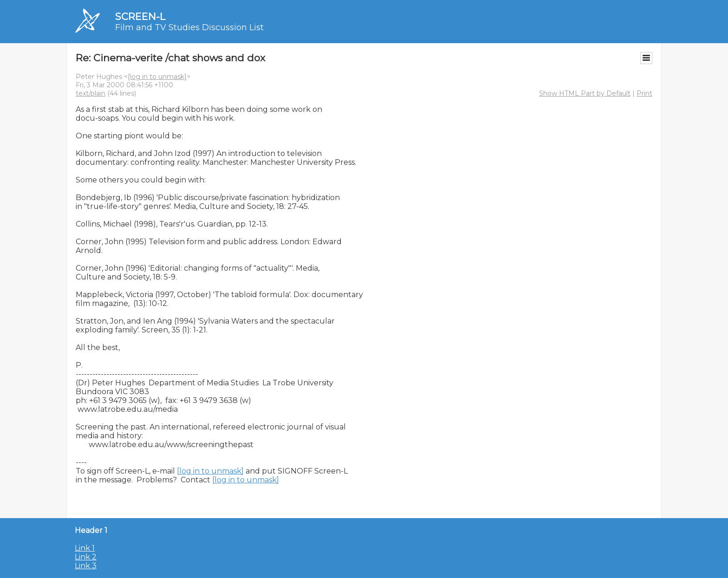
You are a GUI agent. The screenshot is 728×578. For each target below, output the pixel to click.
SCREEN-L (140, 16)
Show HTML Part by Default (585, 93)
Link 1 (85, 548)
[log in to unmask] (157, 77)
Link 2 (86, 557)
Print (644, 93)
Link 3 (86, 566)
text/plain (91, 93)
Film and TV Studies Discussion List (189, 27)
